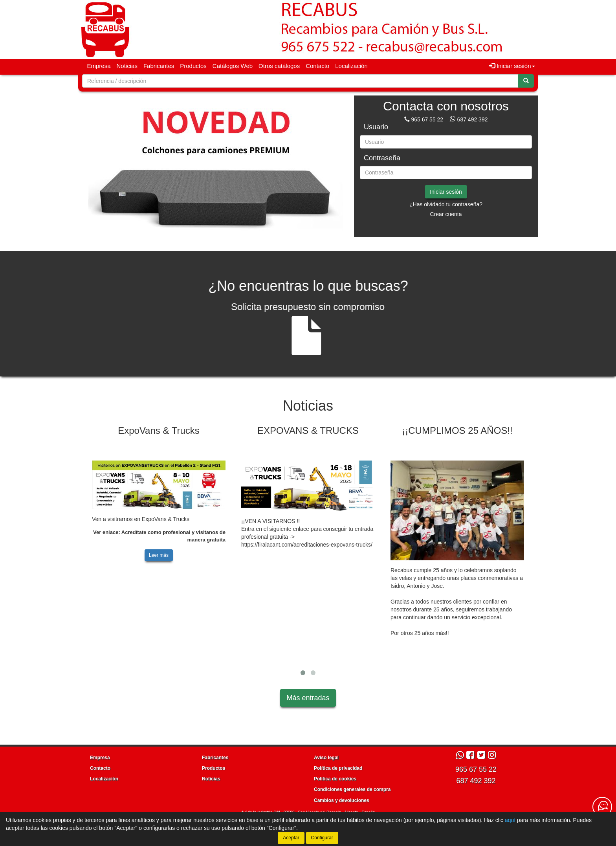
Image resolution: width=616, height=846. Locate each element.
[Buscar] (526, 81)
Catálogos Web (233, 66)
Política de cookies (335, 779)
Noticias (127, 66)
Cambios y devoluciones (342, 800)
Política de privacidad (338, 768)
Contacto (317, 66)
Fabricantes (159, 66)
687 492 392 (473, 119)
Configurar (322, 838)
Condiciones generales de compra (352, 789)
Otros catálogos (279, 66)
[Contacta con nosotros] (602, 807)
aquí (510, 820)
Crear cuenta (446, 214)
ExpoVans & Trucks (159, 430)
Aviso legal (326, 758)
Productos (193, 66)
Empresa (99, 66)
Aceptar (291, 838)
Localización (351, 66)
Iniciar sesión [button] (512, 66)
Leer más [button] (159, 555)
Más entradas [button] (308, 698)
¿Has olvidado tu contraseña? (446, 204)
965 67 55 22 (427, 119)
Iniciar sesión (446, 192)
